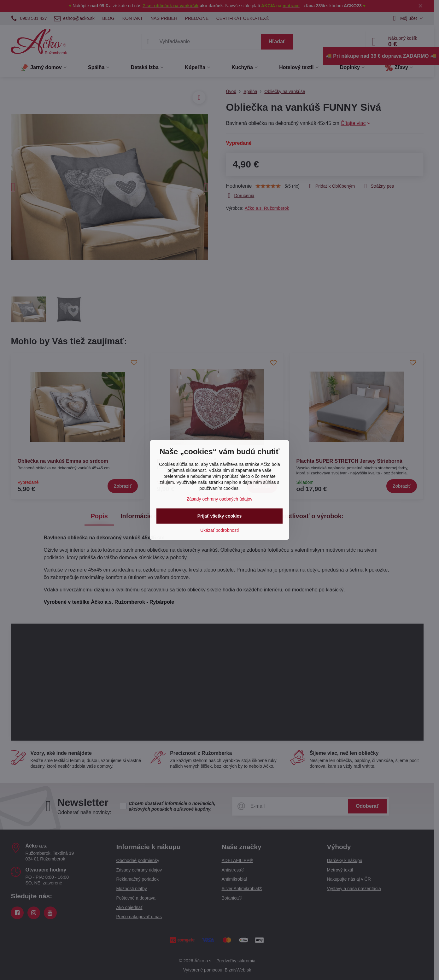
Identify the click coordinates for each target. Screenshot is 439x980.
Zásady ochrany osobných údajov (220, 499)
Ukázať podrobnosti (220, 530)
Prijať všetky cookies (220, 516)
